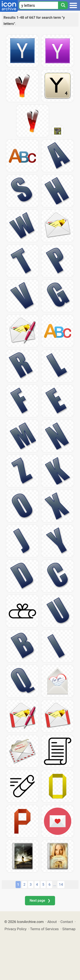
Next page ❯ (40, 901)
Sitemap (69, 929)
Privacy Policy (15, 929)
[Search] (63, 5)
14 (61, 884)
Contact (67, 922)
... (55, 885)
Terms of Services (44, 929)
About (52, 922)
